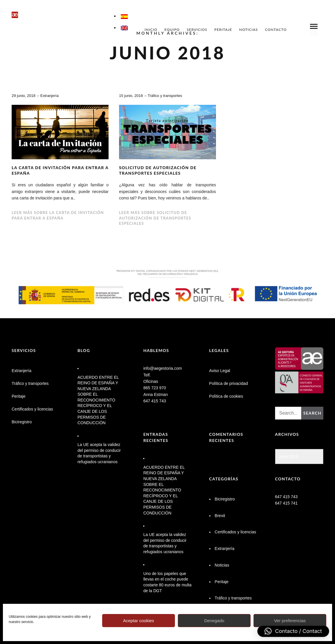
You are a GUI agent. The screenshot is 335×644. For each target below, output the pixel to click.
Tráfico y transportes (165, 96)
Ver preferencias (290, 621)
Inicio (151, 30)
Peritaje (223, 30)
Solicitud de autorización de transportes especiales (158, 170)
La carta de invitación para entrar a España (60, 170)
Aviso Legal (220, 371)
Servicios (197, 30)
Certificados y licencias (32, 409)
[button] (293, 631)
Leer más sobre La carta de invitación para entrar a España (58, 215)
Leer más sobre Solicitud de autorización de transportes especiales (155, 218)
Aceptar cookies (139, 621)
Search (312, 413)
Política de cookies (226, 396)
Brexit (220, 516)
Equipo (172, 30)
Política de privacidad (229, 383)
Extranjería (50, 96)
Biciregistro (22, 422)
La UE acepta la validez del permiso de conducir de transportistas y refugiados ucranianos (99, 453)
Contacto (276, 30)
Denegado (214, 621)
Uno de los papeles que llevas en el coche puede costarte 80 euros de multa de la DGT (167, 582)
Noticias (249, 30)
